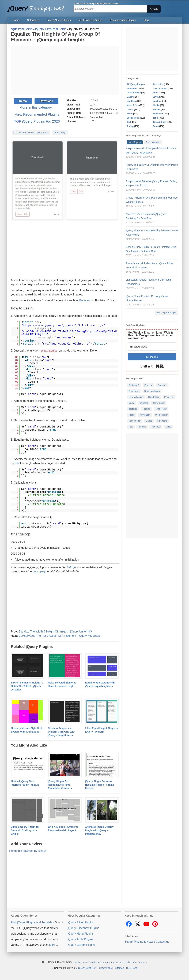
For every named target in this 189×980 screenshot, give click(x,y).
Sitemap (120, 968)
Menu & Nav (133, 105)
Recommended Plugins (123, 20)
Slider (130, 114)
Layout (156, 97)
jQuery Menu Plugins (81, 933)
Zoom (156, 126)
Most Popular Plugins (90, 20)
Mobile (156, 105)
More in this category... (37, 107)
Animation (132, 89)
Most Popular (135, 142)
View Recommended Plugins (37, 114)
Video (168, 427)
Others (130, 109)
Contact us (162, 941)
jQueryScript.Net (87, 968)
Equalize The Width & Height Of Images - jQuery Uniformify (55, 631)
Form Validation (136, 397)
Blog (146, 20)
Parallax (146, 409)
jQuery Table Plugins (80, 939)
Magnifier (169, 397)
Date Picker (154, 397)
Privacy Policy (105, 968)
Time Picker (161, 409)
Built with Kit (152, 366)
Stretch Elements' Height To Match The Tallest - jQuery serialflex (27, 686)
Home (16, 20)
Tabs (131, 427)
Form (156, 93)
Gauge (149, 421)
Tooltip (130, 126)
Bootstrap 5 (134, 385)
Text (129, 122)
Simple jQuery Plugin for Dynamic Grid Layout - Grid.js (25, 830)
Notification (145, 415)
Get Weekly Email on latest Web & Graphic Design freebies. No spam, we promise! (151, 335)
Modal (131, 403)
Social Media (133, 118)
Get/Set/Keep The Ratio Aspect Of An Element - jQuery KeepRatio (59, 636)
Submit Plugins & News (139, 941)
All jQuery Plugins (136, 84)
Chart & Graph (160, 89)
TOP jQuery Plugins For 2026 (37, 121)
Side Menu (162, 421)
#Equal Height (60, 133)
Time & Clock (160, 122)
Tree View (156, 427)
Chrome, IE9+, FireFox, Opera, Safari (31, 133)
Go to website (97, 117)
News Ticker (159, 403)
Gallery (130, 97)
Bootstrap (85, 300)
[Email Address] (152, 347)
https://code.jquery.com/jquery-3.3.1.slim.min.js (63, 326)
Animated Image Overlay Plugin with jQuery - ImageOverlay (99, 830)
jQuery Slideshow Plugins (83, 928)
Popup (132, 415)
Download (46, 101)
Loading (157, 101)
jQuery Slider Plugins (81, 922)
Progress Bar (161, 415)
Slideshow (158, 114)
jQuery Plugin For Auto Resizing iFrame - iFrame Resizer (100, 785)
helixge (71, 567)
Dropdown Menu (152, 391)
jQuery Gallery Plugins (82, 945)
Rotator (157, 109)
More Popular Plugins (166, 313)
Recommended (153, 142)
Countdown (134, 391)
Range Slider (135, 421)
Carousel (162, 385)
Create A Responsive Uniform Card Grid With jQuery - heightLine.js (62, 732)
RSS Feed (132, 968)
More (52, 945)
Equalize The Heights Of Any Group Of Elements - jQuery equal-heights (55, 37)
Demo (23, 101)
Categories (33, 20)
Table (156, 118)
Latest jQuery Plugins (59, 20)
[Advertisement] (65, 70)
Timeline (142, 427)
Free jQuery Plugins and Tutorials (38, 7)
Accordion (158, 84)
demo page (40, 571)
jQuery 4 (148, 385)
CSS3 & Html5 (134, 93)
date (17, 463)
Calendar (144, 403)
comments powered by (28, 851)
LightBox (131, 101)
